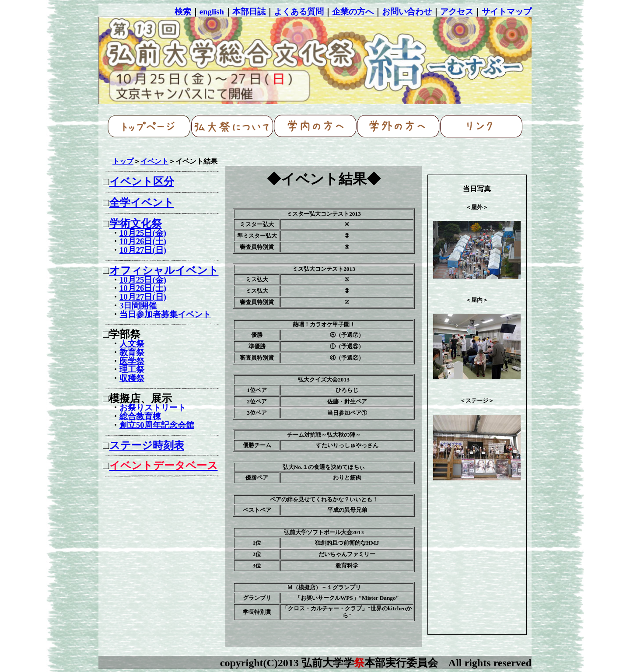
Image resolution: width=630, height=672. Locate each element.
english (212, 12)
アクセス (457, 12)
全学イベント (142, 203)
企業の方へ (353, 12)
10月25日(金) (143, 233)
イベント (154, 161)
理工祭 (132, 369)
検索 (183, 12)
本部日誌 (249, 12)
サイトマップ (507, 12)
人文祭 (132, 344)
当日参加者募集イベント (165, 314)
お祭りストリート (153, 408)
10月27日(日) (143, 250)
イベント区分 (142, 182)
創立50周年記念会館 (157, 425)
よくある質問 (299, 12)
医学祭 (132, 361)
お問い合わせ (407, 12)
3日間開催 (138, 306)
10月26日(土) (143, 241)
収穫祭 (132, 378)
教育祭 (132, 352)
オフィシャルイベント (164, 270)
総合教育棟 (140, 416)
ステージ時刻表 (147, 445)
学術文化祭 (136, 224)
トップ (123, 161)
